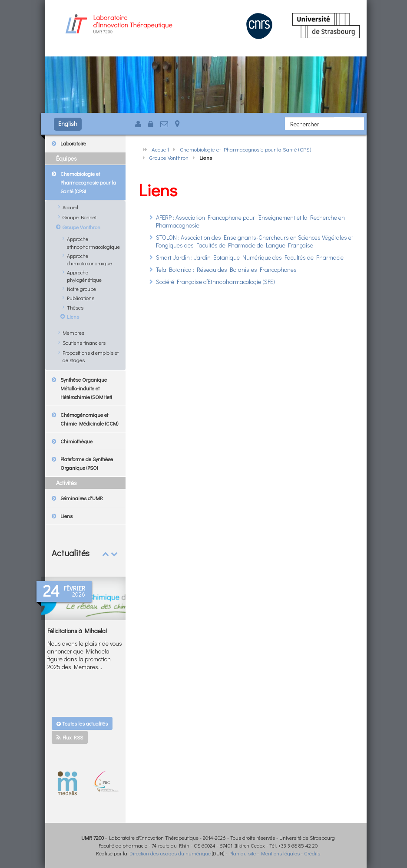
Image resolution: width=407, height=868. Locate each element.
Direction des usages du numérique (170, 853)
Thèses (75, 307)
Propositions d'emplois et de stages (91, 356)
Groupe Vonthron (169, 157)
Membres (73, 333)
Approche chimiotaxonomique (89, 259)
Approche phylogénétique (84, 276)
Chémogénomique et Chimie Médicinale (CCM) (89, 419)
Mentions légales (280, 853)
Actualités (71, 553)
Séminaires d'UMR (82, 498)
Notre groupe (81, 289)
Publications (81, 298)
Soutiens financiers (84, 343)
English (68, 124)
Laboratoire (73, 143)
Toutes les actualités (82, 723)
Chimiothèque (76, 441)
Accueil (160, 149)
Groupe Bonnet (79, 217)
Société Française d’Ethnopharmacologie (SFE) (215, 282)
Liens (73, 317)
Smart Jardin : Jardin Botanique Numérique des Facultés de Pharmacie (250, 257)
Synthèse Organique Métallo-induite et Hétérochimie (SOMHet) (86, 388)
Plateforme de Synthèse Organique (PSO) (87, 463)
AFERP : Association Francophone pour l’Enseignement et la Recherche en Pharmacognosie (250, 221)
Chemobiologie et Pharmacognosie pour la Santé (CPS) (245, 149)
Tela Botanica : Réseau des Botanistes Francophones (226, 269)
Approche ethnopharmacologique (93, 243)
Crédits (312, 853)
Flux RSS (70, 737)
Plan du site (243, 853)
